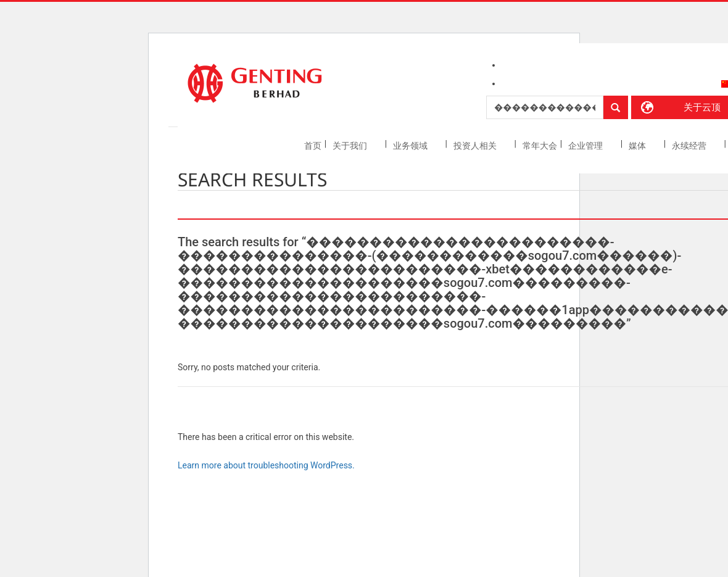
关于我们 (351, 146)
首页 (313, 146)
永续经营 (690, 146)
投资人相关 (476, 146)
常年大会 (540, 146)
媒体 (638, 146)
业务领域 (411, 146)
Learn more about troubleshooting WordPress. (266, 465)
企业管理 (586, 146)
